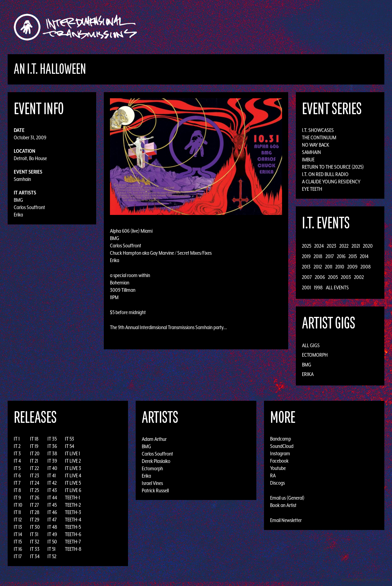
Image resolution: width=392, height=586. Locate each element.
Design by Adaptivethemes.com (365, 580)
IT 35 (52, 439)
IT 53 (70, 439)
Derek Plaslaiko (156, 461)
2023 (332, 246)
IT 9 (17, 498)
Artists (246, 27)
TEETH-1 (72, 498)
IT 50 (52, 542)
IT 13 (18, 527)
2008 (366, 267)
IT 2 (17, 446)
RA (273, 475)
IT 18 (34, 439)
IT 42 (52, 483)
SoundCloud (282, 446)
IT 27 (34, 505)
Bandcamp (281, 439)
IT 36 (52, 446)
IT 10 (18, 505)
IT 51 (51, 549)
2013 (306, 267)
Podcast (330, 27)
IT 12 (18, 520)
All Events (337, 287)
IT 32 (35, 542)
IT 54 (70, 446)
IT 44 (52, 498)
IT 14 (18, 534)
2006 (320, 277)
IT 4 (17, 461)
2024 (319, 246)
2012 (318, 267)
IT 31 (34, 534)
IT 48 (52, 527)
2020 (368, 246)
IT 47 (52, 520)
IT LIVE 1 (72, 453)
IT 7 (17, 483)
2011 (329, 267)
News (288, 27)
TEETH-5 (73, 527)
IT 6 (17, 475)
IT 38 (52, 453)
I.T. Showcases (318, 130)
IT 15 (18, 542)
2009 (352, 267)
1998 (318, 287)
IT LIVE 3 (73, 468)
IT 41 (52, 475)
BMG (18, 200)
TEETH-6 (73, 534)
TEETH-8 (73, 549)
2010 (340, 267)
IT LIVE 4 (73, 475)
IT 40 (52, 468)
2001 (306, 287)
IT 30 (35, 527)
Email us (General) (287, 498)
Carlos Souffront (29, 207)
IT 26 (35, 498)
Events (268, 27)
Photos (307, 27)
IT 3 (17, 453)
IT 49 (52, 534)
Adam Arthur (154, 439)
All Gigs (311, 345)
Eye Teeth (312, 189)
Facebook (279, 461)
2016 (341, 256)
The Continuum (319, 137)
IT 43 (52, 490)
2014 (364, 256)
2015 (353, 256)
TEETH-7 (73, 542)
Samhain (22, 179)
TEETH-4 (73, 520)
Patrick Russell (155, 490)
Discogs (277, 483)
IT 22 (34, 468)
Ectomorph (315, 355)
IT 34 (35, 556)
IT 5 (17, 468)
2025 (307, 246)
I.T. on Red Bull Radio (325, 174)
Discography (217, 27)
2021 (356, 246)
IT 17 (18, 556)
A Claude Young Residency (331, 182)
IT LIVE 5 (73, 483)
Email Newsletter (286, 520)
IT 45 (52, 505)
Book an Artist (283, 505)
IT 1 (17, 439)
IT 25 (34, 490)
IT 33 (35, 549)
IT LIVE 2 (73, 461)
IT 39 (52, 461)
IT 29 (35, 520)
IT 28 (35, 512)
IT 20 (35, 453)
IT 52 (52, 556)
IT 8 (17, 490)
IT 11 (17, 512)
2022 (344, 246)
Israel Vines (152, 483)
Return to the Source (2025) (333, 167)
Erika (18, 215)
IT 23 (35, 475)
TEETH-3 (73, 512)
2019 (306, 256)
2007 (307, 277)
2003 (346, 277)
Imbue (308, 160)
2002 (359, 277)
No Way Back (316, 145)
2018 (318, 256)
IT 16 (18, 549)
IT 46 (52, 512)
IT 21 (34, 461)
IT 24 (35, 483)
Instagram (280, 453)
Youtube (278, 468)
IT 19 (34, 446)
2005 (333, 277)
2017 (330, 256)
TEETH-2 (73, 505)
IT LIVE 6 (73, 490)
